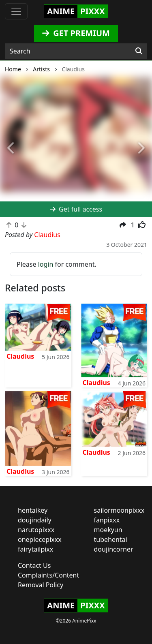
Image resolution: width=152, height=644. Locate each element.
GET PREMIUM (76, 33)
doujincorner (114, 549)
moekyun (108, 530)
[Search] (139, 51)
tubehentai (111, 539)
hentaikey (33, 510)
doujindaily (35, 520)
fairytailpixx (35, 549)
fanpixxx (107, 520)
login (46, 264)
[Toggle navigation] (16, 11)
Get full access (76, 209)
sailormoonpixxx (119, 510)
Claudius (20, 356)
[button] (11, 149)
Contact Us (34, 565)
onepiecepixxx (40, 539)
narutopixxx (36, 530)
